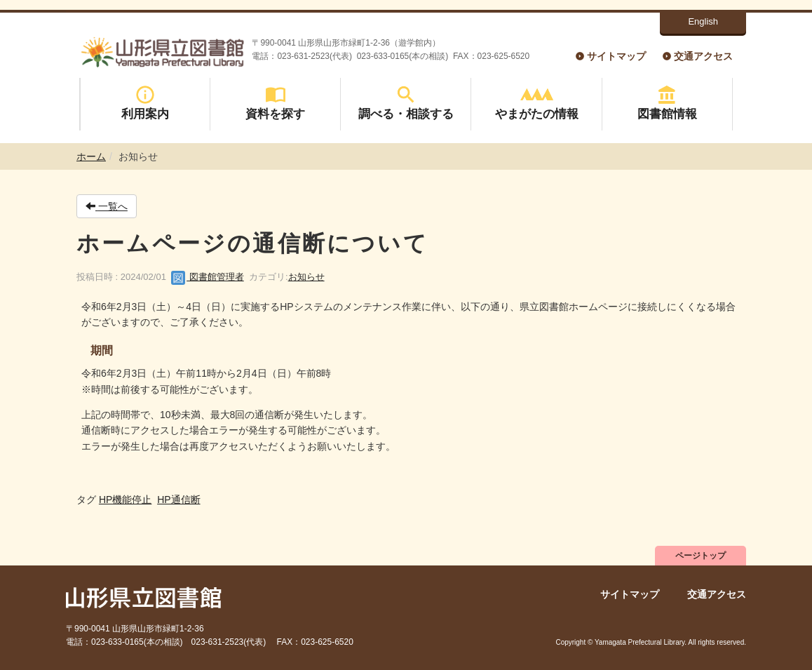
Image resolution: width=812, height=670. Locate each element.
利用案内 (145, 103)
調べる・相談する (406, 103)
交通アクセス (703, 56)
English (703, 21)
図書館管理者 (208, 277)
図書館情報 (667, 103)
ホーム (91, 156)
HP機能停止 (125, 500)
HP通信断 (178, 500)
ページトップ (701, 556)
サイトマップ (616, 56)
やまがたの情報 (537, 103)
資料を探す (275, 103)
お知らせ (306, 277)
